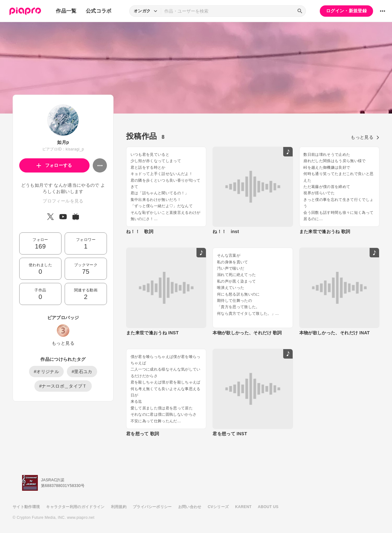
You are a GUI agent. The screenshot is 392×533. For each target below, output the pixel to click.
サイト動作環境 (26, 507)
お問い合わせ (190, 507)
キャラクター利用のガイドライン (75, 507)
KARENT (243, 507)
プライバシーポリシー (152, 507)
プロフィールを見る (63, 201)
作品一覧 (66, 11)
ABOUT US (268, 507)
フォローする (54, 165)
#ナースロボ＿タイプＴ (63, 386)
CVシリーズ (218, 507)
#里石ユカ (82, 372)
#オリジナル (46, 372)
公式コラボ (99, 11)
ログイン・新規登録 (346, 11)
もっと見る (63, 343)
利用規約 (119, 507)
